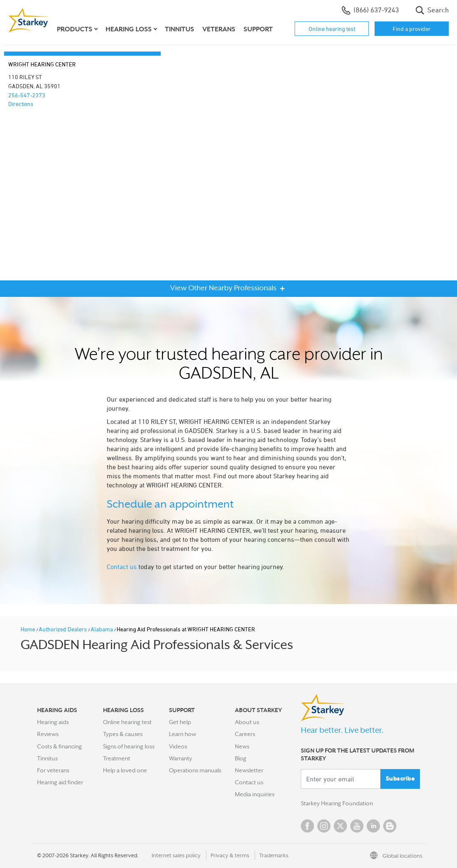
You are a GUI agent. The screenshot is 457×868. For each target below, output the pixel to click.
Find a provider (412, 29)
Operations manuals (195, 770)
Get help (180, 722)
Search (432, 10)
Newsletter (249, 770)
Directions (21, 104)
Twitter (340, 826)
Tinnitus (179, 29)
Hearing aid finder (60, 782)
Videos (178, 746)
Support (258, 29)
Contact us (122, 567)
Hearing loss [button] (129, 29)
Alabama (102, 629)
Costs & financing (60, 746)
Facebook (307, 826)
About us (247, 722)
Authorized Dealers (63, 629)
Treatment (117, 758)
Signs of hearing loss (129, 746)
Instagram (324, 826)
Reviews (48, 734)
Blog (241, 758)
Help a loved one (125, 770)
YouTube (357, 826)
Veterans (219, 29)
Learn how (183, 734)
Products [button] (75, 29)
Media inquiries (255, 794)
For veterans (53, 770)
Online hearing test (332, 29)
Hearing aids (53, 722)
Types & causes (123, 734)
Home (28, 629)
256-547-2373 (27, 95)
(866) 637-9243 (370, 10)
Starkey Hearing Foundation (337, 804)
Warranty (180, 758)
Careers (245, 734)
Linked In (373, 826)
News (242, 746)
